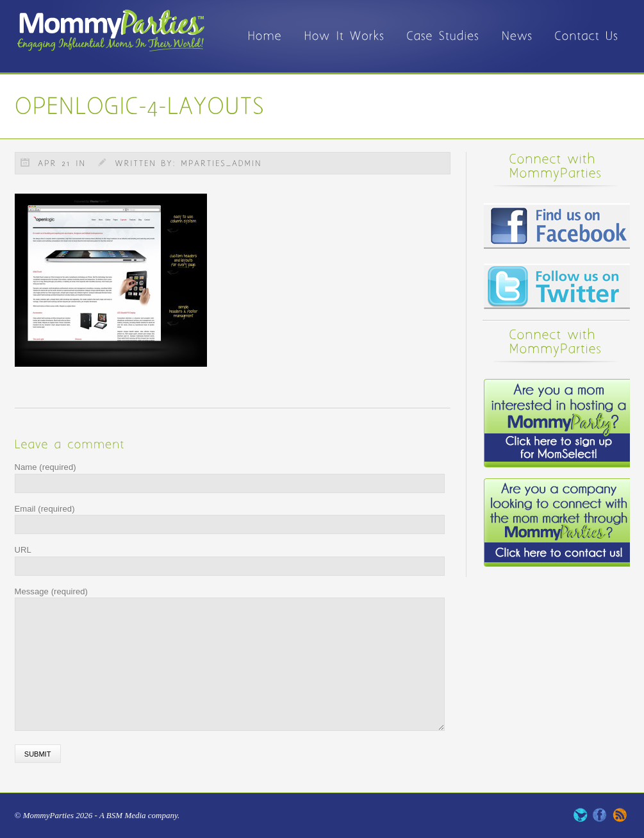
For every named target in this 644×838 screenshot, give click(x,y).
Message (52, 591)
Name (45, 467)
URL (23, 550)
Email (45, 509)
